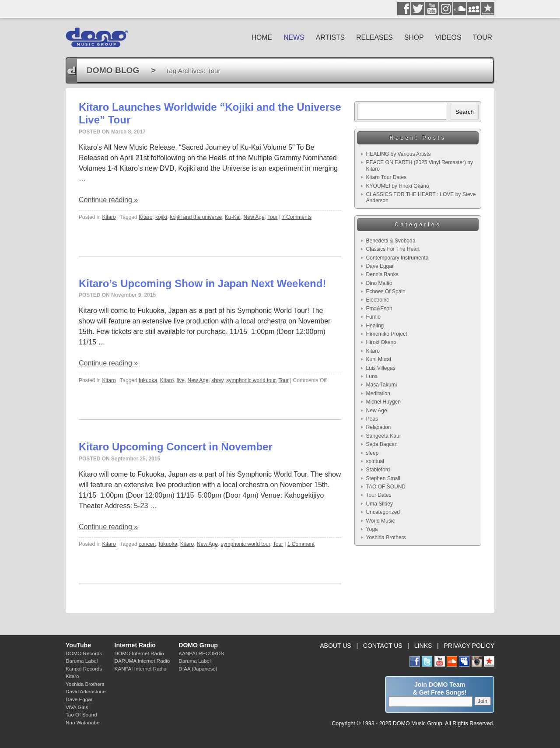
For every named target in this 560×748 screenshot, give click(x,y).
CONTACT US (383, 646)
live (181, 380)
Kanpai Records (84, 669)
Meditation (378, 393)
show (217, 380)
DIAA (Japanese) (198, 669)
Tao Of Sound (81, 715)
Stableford (378, 470)
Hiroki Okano (381, 342)
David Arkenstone (86, 691)
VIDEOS (448, 37)
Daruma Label (82, 661)
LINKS (423, 646)
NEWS (294, 37)
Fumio (373, 317)
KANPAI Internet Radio (141, 669)
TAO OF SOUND (386, 487)
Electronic (378, 300)
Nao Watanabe (83, 722)
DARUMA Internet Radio (142, 661)
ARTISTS (331, 37)
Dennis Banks (382, 274)
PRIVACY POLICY (469, 646)
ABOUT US (335, 646)
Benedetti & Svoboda (391, 241)
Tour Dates (379, 495)
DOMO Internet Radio (139, 653)
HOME (262, 37)
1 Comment (301, 544)
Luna (372, 376)
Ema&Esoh (379, 309)
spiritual (375, 461)
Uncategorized (383, 512)
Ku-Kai (233, 217)
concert (147, 544)
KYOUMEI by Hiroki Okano (398, 186)
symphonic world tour (251, 380)
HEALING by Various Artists (399, 154)
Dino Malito (379, 283)
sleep (373, 453)
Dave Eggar (380, 266)
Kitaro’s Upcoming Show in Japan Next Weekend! (202, 283)
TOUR (482, 37)
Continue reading (108, 200)
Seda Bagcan (382, 444)
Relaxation (379, 427)
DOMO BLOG (113, 70)
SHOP (414, 37)
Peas (372, 419)
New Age (254, 217)
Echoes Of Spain (386, 291)
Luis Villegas (381, 368)
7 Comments (297, 217)
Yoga (372, 529)
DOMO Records (84, 653)
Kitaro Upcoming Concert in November (176, 447)
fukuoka (148, 380)
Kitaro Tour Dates (387, 177)
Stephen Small (383, 478)
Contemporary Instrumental (398, 258)
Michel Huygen (383, 402)
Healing (375, 326)
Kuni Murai (379, 359)
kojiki (161, 217)
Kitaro (109, 217)
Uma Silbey (380, 504)
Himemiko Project (387, 334)
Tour (272, 217)
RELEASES (374, 37)
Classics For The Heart (393, 249)
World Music (381, 521)
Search (465, 112)
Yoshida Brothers (386, 537)
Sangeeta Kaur (384, 436)
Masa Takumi (381, 385)
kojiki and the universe (196, 217)
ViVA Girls (77, 707)
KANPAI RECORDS (201, 653)
